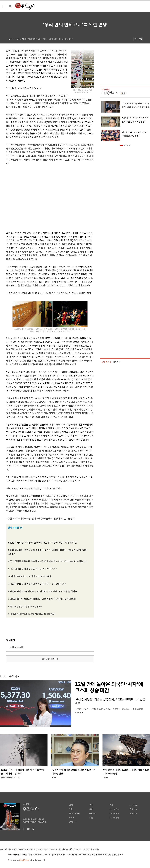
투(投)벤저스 (109, 93)
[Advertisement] (28, 198)
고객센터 (46, 850)
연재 (111, 805)
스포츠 (72, 818)
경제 (91, 805)
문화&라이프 (74, 814)
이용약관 (54, 850)
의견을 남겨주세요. (17, 647)
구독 (123, 93)
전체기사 (73, 822)
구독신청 (133, 809)
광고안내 (133, 814)
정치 (71, 805)
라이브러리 (114, 814)
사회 (71, 809)
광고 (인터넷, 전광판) (25, 850)
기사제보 (133, 805)
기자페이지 (114, 818)
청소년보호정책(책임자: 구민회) (86, 850)
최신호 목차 (114, 809)
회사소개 (12, 850)
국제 (91, 809)
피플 (91, 818)
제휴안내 (38, 850)
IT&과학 (93, 814)
